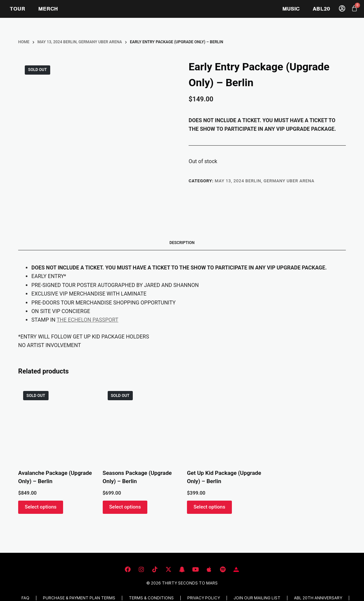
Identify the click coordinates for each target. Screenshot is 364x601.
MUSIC (291, 9)
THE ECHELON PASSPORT (87, 320)
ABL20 (321, 9)
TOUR (18, 9)
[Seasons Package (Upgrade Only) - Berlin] (140, 423)
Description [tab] (182, 243)
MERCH (48, 9)
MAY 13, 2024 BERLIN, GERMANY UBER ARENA (265, 181)
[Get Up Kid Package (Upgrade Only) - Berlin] (224, 423)
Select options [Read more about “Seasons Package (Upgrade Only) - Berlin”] (125, 507)
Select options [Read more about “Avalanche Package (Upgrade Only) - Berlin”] (41, 507)
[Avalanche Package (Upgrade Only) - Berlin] (55, 423)
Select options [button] (209, 507)
